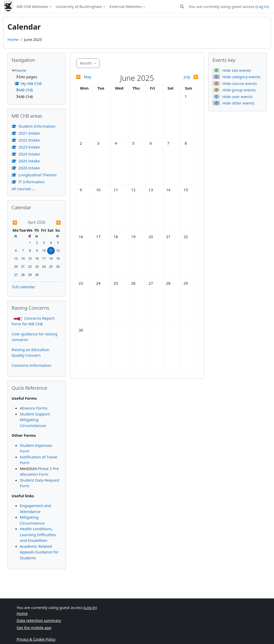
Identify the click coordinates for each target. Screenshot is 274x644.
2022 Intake (26, 140)
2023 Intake (26, 147)
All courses (21, 189)
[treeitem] (37, 84)
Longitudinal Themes (34, 175)
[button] (182, 7)
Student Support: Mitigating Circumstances (35, 420)
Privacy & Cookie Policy (36, 639)
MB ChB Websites (32, 6)
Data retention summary (39, 620)
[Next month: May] (54, 223)
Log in (262, 6)
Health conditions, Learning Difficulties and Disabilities (38, 534)
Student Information (34, 126)
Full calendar (24, 287)
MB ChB (26, 90)
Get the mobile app (34, 628)
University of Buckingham (79, 6)
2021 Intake (26, 133)
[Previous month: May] (91, 77)
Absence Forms (34, 408)
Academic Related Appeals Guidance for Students (39, 552)
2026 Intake (26, 168)
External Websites (126, 6)
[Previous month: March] (19, 223)
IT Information (28, 182)
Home (13, 39)
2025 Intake (26, 161)
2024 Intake (26, 154)
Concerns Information (32, 365)
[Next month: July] (183, 77)
